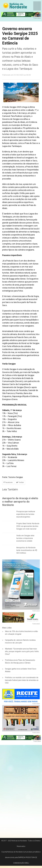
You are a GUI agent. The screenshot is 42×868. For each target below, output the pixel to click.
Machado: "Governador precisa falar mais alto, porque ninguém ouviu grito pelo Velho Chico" (22, 653)
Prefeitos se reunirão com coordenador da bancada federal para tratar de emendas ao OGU (22, 682)
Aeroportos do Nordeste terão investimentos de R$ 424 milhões (27, 551)
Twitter (20, 482)
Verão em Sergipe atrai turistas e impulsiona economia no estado (25, 539)
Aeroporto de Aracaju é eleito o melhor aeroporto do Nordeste (20, 503)
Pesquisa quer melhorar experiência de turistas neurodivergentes (26, 515)
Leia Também (10, 489)
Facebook (8, 482)
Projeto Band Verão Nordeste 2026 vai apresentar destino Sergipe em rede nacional (28, 527)
